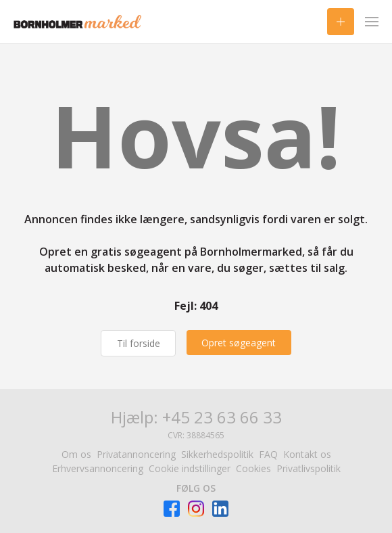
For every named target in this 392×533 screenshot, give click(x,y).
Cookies (253, 468)
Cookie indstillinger (190, 468)
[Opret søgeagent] (240, 343)
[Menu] (372, 22)
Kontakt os (307, 454)
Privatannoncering (136, 454)
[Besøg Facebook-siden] (172, 509)
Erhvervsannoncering (98, 468)
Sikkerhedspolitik (217, 454)
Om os (76, 454)
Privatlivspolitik (309, 468)
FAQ (268, 454)
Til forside (137, 343)
